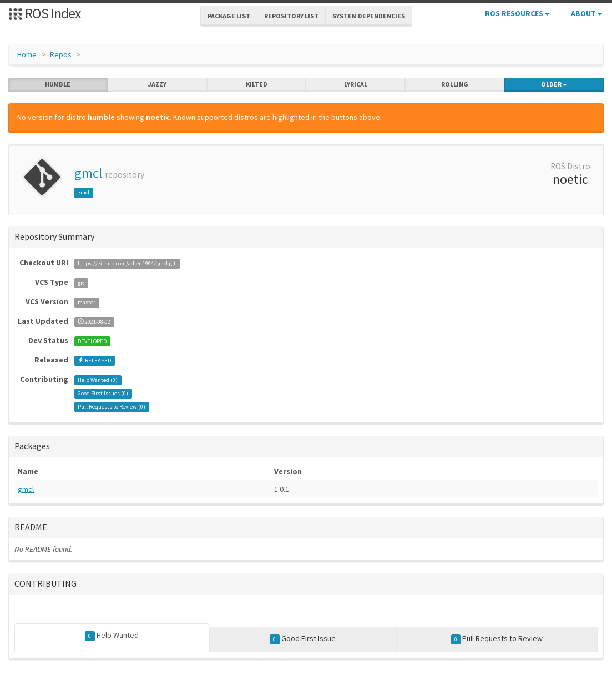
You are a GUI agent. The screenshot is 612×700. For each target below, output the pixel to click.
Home (27, 54)
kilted (257, 84)
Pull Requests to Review (497, 639)
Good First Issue (303, 639)
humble (58, 84)
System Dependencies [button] (369, 16)
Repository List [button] (291, 16)
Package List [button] (229, 16)
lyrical (356, 84)
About (586, 13)
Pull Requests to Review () (112, 407)
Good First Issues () (103, 393)
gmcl (88, 173)
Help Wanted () (98, 380)
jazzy (157, 84)
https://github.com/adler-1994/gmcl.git (127, 263)
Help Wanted (112, 636)
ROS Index (45, 13)
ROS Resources (517, 13)
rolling (455, 84)
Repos (61, 54)
